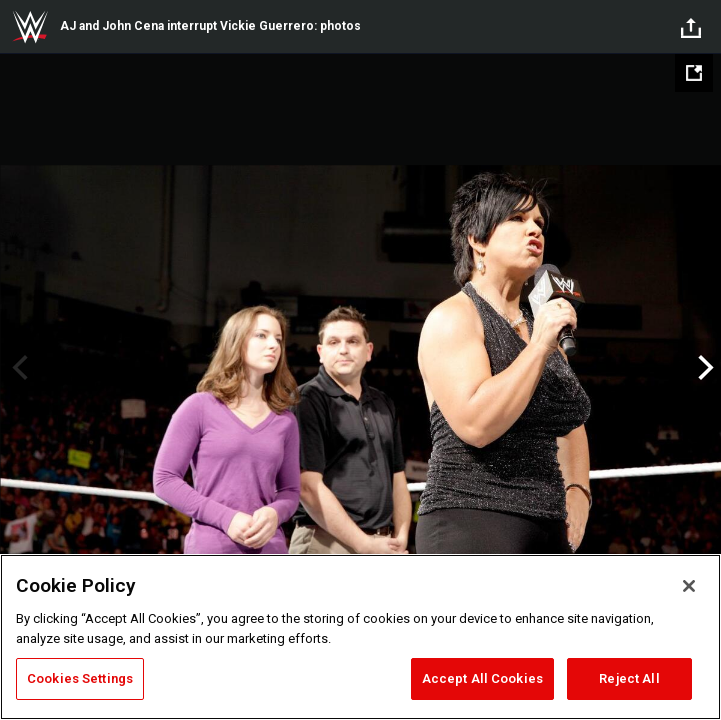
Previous (17, 368)
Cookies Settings (80, 678)
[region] (360, 637)
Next (703, 368)
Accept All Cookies (482, 678)
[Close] (689, 586)
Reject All (629, 678)
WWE (30, 27)
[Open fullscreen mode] (694, 73)
